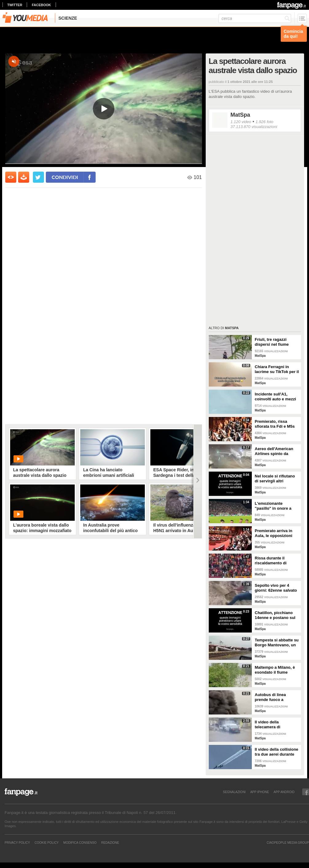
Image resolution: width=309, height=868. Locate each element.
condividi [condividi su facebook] (65, 177)
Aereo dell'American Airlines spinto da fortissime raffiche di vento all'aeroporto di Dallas (275, 451)
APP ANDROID (284, 792)
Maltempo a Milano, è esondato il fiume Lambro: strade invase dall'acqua (276, 670)
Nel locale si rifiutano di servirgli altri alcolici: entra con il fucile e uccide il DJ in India (276, 479)
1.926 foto (264, 122)
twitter (15, 5)
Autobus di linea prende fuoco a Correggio (270, 697)
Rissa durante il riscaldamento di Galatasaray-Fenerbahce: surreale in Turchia (275, 561)
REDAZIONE (110, 843)
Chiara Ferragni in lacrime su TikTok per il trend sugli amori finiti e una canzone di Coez (277, 369)
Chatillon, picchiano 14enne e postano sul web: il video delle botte (275, 615)
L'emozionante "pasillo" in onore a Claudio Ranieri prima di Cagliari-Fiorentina (275, 506)
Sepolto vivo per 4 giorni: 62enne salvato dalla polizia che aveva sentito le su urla (276, 588)
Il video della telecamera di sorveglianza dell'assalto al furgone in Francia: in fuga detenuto (276, 725)
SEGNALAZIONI (234, 792)
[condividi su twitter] (38, 177)
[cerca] (255, 18)
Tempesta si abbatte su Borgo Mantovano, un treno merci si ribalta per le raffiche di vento (277, 643)
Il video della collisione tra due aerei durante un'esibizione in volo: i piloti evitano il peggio (277, 752)
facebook (41, 5)
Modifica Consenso (80, 843)
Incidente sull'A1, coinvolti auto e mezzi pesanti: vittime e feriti (276, 397)
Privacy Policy (17, 843)
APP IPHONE (260, 792)
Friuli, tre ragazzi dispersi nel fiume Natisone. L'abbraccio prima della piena (276, 342)
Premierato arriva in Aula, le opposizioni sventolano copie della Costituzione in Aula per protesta (276, 533)
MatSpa (240, 115)
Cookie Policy (46, 843)
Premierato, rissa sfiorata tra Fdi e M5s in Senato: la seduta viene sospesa (275, 424)
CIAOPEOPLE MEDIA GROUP (288, 843)
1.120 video (241, 122)
